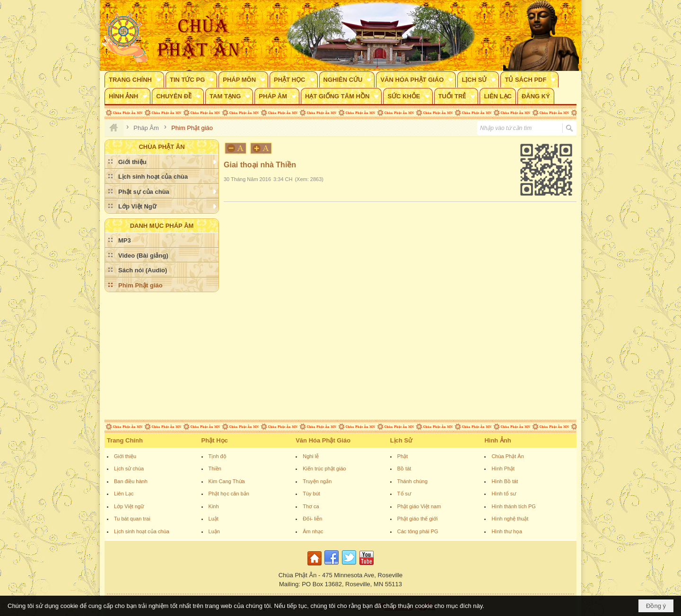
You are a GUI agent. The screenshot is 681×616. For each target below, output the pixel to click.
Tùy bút (311, 494)
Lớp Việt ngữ (129, 506)
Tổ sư (404, 494)
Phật (403, 456)
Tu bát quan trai (132, 519)
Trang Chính (125, 440)
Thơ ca (311, 506)
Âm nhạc (313, 531)
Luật (214, 519)
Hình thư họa (507, 531)
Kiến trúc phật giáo (324, 469)
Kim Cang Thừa (227, 481)
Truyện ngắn (317, 481)
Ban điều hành (131, 481)
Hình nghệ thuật (510, 519)
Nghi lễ (311, 456)
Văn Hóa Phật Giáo (323, 440)
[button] (134, 79)
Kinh (214, 506)
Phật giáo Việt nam (419, 506)
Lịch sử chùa (129, 469)
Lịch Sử (401, 440)
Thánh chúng (412, 481)
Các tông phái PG (418, 531)
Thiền (215, 469)
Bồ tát (404, 469)
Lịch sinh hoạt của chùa (142, 531)
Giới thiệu (125, 456)
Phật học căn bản (229, 494)
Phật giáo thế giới (418, 519)
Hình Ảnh (498, 440)
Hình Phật (503, 469)
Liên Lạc (124, 494)
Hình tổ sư (504, 494)
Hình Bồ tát (505, 481)
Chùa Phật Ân (507, 456)
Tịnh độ (218, 456)
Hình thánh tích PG (514, 506)
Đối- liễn (312, 519)
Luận (214, 531)
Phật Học (215, 440)
